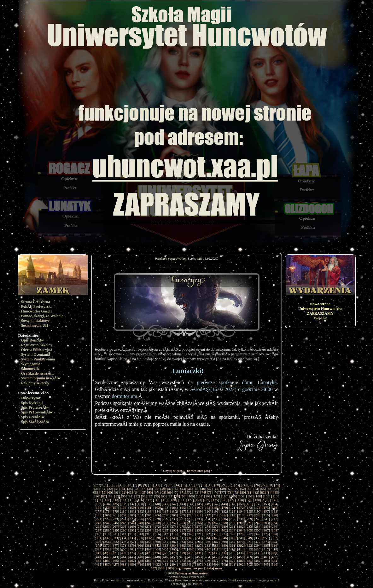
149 (233, 504)
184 (157, 511)
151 (250, 504)
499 (216, 564)
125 (215, 500)
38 (150, 489)
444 (124, 557)
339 (166, 538)
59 (104, 492)
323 (216, 534)
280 (224, 526)
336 (140, 538)
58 (97, 492)
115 (132, 500)
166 (191, 508)
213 (216, 515)
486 (107, 564)
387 (199, 545)
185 (166, 511)
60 (110, 492)
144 (191, 504)
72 (190, 492)
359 (149, 542)
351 (266, 538)
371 (250, 542)
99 (184, 496)
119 (165, 500)
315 (149, 534)
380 (140, 545)
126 (224, 500)
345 (216, 538)
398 (107, 549)
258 (224, 523)
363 (182, 542)
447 (149, 557)
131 (266, 500)
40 (163, 489)
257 (216, 523)
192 (224, 511)
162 (157, 508)
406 (174, 549)
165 (182, 508)
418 (274, 549)
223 (115, 519)
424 (140, 553)
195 (250, 511)
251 (166, 523)
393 (250, 545)
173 (250, 508)
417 (266, 549)
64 (137, 492)
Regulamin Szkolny (37, 345)
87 (104, 496)
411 (216, 549)
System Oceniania (36, 354)
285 (266, 526)
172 (241, 508)
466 (124, 561)
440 (274, 553)
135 (115, 504)
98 (177, 496)
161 (149, 508)
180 (124, 511)
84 (269, 492)
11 (157, 485)
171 (233, 508)
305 (250, 530)
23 (237, 485)
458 (241, 557)
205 (149, 515)
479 (233, 561)
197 (266, 511)
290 (124, 530)
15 (184, 485)
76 (216, 492)
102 (208, 496)
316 (157, 534)
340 (174, 538)
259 (233, 523)
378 (124, 545)
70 (176, 492)
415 (249, 549)
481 (250, 561)
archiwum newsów (190, 568)
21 (224, 485)
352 (274, 538)
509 (170, 568)
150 (241, 504)
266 (107, 526)
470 (157, 561)
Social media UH (35, 325)
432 (208, 553)
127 (232, 500)
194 (241, 511)
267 (115, 526)
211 (199, 515)
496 (191, 564)
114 (124, 500)
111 (99, 500)
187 (182, 511)
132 (274, 500)
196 (258, 511)
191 (216, 511)
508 (162, 568)
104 (225, 496)
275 (182, 526)
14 (177, 485)
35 (130, 489)
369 (233, 542)
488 (124, 564)
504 (258, 564)
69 (170, 492)
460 (258, 557)
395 (266, 545)
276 (191, 526)
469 (149, 561)
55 (263, 489)
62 (123, 492)
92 (137, 496)
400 (124, 549)
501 (233, 564)
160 (140, 508)
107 (250, 496)
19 (210, 485)
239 (250, 519)
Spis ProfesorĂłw (35, 407)
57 (276, 489)
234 (208, 519)
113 (115, 500)
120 (173, 500)
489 (132, 564)
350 (258, 538)
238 (241, 519)
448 (157, 557)
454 (208, 557)
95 (157, 496)
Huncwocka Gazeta (37, 311)
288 (107, 530)
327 (249, 534)
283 (250, 526)
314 (140, 534)
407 (182, 549)
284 (258, 526)
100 (191, 496)
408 (191, 549)
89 (117, 496)
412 (224, 549)
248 (140, 523)
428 (174, 553)
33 (117, 489)
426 (157, 553)
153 (266, 504)
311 (115, 534)
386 (191, 545)
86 (97, 496)
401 (132, 549)
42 (176, 489)
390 (224, 545)
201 (116, 515)
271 (149, 526)
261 (250, 523)
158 (124, 508)
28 (270, 485)
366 (208, 542)
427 (166, 553)
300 (208, 530)
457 (233, 557)
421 (115, 553)
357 (132, 542)
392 (241, 545)
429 (182, 553)
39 (157, 489)
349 (250, 538)
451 (182, 557)
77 (223, 492)
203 (132, 515)
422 (124, 553)
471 (166, 561)
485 (99, 564)
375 (99, 545)
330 (274, 534)
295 (166, 530)
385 (182, 545)
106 (242, 496)
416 (258, 549)
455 (216, 557)
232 (191, 519)
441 (99, 557)
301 (216, 530)
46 (203, 489)
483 (266, 561)
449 (166, 557)
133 (99, 504)
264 (274, 523)
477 (216, 561)
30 (97, 489)
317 (166, 534)
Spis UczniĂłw (33, 417)
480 (241, 561)
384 (174, 545)
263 (266, 523)
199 (99, 515)
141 (166, 504)
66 (150, 492)
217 (249, 515)
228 (157, 519)
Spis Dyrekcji (32, 403)
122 (190, 500)
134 (107, 504)
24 (244, 485)
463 (99, 561)
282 (241, 526)
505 (266, 564)
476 (208, 561)
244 (107, 523)
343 (199, 538)
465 (115, 561)
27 (264, 485)
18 (204, 485)
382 (157, 545)
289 (115, 530)
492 (157, 564)
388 (208, 545)
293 (149, 530)
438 (258, 553)
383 (166, 545)
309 (99, 534)
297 (182, 530)
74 (203, 492)
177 (99, 511)
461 (266, 557)
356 (124, 542)
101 (200, 496)
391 (233, 545)
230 (174, 519)
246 (124, 523)
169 (216, 508)
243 (99, 523)
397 (99, 549)
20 (217, 485)
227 (149, 519)
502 (241, 564)
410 (208, 549)
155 (99, 508)
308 (274, 530)
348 (241, 538)
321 (199, 534)
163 (166, 508)
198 (274, 511)
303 (233, 530)
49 (223, 489)
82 (256, 492)
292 (140, 530)
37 (143, 489)
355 (115, 542)
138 (140, 504)
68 (163, 492)
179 (115, 511)
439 (266, 553)
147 (216, 504)
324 (224, 534)
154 (274, 504)
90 (124, 496)
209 (182, 515)
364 (191, 542)
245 (115, 523)
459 (250, 557)
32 (110, 489)
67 (157, 492)
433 (216, 553)
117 (149, 500)
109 (267, 496)
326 (241, 534)
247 (132, 523)
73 (197, 492)
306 (258, 530)
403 (149, 549)
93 (144, 496)
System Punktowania (38, 359)
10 (151, 485)
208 (174, 515)
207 (166, 515)
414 (241, 549)
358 (140, 542)
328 (258, 534)
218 (258, 515)
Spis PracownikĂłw (37, 412)
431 (199, 553)
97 (170, 496)
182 (140, 511)
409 (199, 549)
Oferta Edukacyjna (37, 350)
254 (191, 523)
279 (216, 526)
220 (274, 515)
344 (208, 538)
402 (140, 549)
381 (149, 545)
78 (230, 492)
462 (274, 557)
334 (124, 538)
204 (140, 515)
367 (216, 542)
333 (115, 538)
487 (115, 564)
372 (258, 542)
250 (157, 523)
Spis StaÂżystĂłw (35, 422)
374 (274, 542)
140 (157, 504)
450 (174, 557)
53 (250, 489)
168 (208, 508)
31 (104, 489)
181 (132, 511)
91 (130, 496)
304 (241, 530)
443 (115, 557)
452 (191, 557)
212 (207, 515)
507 (153, 568)
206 (157, 515)
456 (224, 557)
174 (258, 508)
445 (132, 557)
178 (107, 511)
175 (266, 508)
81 (250, 492)
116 (140, 500)
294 (157, 530)
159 (132, 508)
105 (233, 496)
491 (149, 564)
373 (266, 542)
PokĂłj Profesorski (36, 306)
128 (240, 500)
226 (140, 519)
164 (174, 508)
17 (197, 485)
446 (140, 557)
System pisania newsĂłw (41, 378)
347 (233, 538)
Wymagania (31, 364)
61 (117, 492)
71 (183, 492)
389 (216, 545)
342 (191, 538)
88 (111, 496)
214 (224, 515)
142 (174, 504)
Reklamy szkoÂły (35, 383)
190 (208, 511)
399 (116, 549)
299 (199, 530)
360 (157, 542)
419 (99, 553)
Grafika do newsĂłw (38, 373)
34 (123, 489)
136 (124, 504)
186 (174, 511)
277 (199, 526)
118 (157, 500)
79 (236, 492)
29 (277, 485)
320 (191, 534)
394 (258, 545)
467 (132, 561)
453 (199, 557)
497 (199, 564)
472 (174, 561)
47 (210, 489)
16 (191, 485)
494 (174, 564)
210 (191, 515)
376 (107, 545)
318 (174, 534)
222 (107, 519)
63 (130, 492)
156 (107, 508)
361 (166, 542)
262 (258, 523)
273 (166, 526)
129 (249, 500)
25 (250, 485)
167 (199, 508)
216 (241, 515)
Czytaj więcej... (174, 471)
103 (216, 496)
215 (233, 515)
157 (115, 508)
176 (274, 508)
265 (99, 526)
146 (208, 504)
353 (99, 542)
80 (243, 492)
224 (124, 519)
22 (230, 485)
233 (199, 519)
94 (151, 496)
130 (257, 500)
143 (182, 504)
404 (157, 549)
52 (243, 489)
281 (233, 526)
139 (149, 504)
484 (274, 561)
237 (233, 519)
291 (132, 530)
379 (132, 545)
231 (182, 519)
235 (216, 519)
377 (115, 545)
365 (199, 542)
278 (208, 526)
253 (182, 523)
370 (241, 542)
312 (124, 534)
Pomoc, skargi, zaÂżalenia (42, 316)
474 (191, 561)
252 (174, 523)
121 (182, 500)
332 (107, 538)
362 (174, 542)
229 (166, 519)
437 (250, 553)
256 (208, 523)
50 (230, 489)
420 (107, 553)
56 (269, 489)
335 (132, 538)
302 (224, 530)
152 (258, 504)
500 (224, 564)
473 (182, 561)
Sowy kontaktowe (35, 321)
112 (107, 500)
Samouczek (30, 369)
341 (182, 538)
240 (258, 519)
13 (171, 485)
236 (224, 519)
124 (207, 500)
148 (224, 504)
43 (183, 489)
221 (99, 519)
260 (241, 523)
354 (107, 542)
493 (166, 564)
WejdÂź (320, 318)
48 (216, 489)
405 (166, 549)
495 (182, 564)
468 (140, 561)
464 (107, 561)
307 (266, 530)
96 (164, 496)
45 (197, 489)
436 (241, 553)
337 (149, 538)
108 (258, 496)
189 (199, 511)
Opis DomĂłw (32, 340)
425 (149, 553)
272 (157, 526)
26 (257, 485)
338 (157, 538)
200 (107, 515)
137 (132, 504)
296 (174, 530)
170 (224, 508)
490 (140, 564)
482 (258, 561)
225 (132, 519)
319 (182, 534)
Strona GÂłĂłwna (36, 302)
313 (132, 534)
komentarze (195, 471)
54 (256, 489)
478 (224, 561)
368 (224, 542)
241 (266, 519)
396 (274, 545)
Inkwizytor (31, 398)
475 (199, 561)
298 (191, 530)
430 (191, 553)
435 (233, 553)
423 (132, 553)
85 (276, 492)
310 (107, 534)
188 (191, 511)
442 (107, 557)
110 (275, 496)
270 (140, 526)
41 (170, 489)
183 (149, 511)
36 (137, 489)
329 (266, 534)
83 (263, 492)
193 (233, 511)
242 (274, 519)
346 (224, 538)
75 (210, 492)
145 (199, 504)
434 (224, 553)
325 (233, 534)
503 (250, 564)
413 (233, 549)
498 (208, 564)
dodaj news (214, 568)
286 (274, 526)
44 (190, 489)
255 (199, 523)
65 (143, 492)
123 (198, 500)
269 (132, 526)
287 (99, 530)
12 (164, 485)
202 (124, 515)
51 (236, 489)
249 (149, 523)
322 (207, 534)
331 (99, 538)
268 (124, 526)
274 (174, 526)
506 (274, 564)
